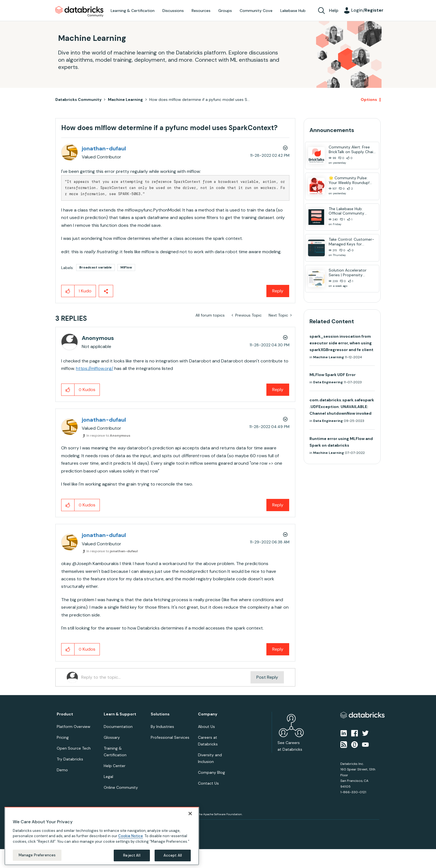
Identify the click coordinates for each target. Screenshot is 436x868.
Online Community (121, 787)
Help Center (115, 766)
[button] (68, 291)
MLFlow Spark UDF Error (333, 375)
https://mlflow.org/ (95, 368)
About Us (206, 727)
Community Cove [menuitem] (256, 11)
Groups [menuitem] (225, 11)
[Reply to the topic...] (166, 677)
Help (334, 10)
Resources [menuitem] (201, 11)
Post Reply (267, 677)
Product (65, 714)
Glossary (112, 737)
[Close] (190, 814)
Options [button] (369, 100)
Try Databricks (70, 759)
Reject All (132, 855)
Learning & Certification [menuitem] (133, 11)
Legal (108, 777)
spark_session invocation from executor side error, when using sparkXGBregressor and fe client (341, 343)
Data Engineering (328, 382)
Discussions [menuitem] (173, 11)
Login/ (367, 10)
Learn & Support (120, 714)
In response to (108, 436)
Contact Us (208, 783)
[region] (102, 836)
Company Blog (211, 772)
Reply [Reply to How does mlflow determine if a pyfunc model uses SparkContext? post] (278, 291)
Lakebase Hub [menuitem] (293, 11)
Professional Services (170, 737)
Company (208, 714)
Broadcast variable (96, 267)
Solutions (160, 714)
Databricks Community (79, 12)
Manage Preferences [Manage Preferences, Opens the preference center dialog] (37, 855)
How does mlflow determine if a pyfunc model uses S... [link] (200, 100)
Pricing (63, 737)
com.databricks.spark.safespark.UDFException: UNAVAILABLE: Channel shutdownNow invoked (342, 407)
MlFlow (126, 267)
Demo (62, 770)
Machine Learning (125, 100)
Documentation (118, 727)
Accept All (173, 855)
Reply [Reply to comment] (278, 390)
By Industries (162, 727)
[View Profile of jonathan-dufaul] (104, 148)
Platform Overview (74, 727)
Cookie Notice (131, 836)
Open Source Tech (74, 748)
